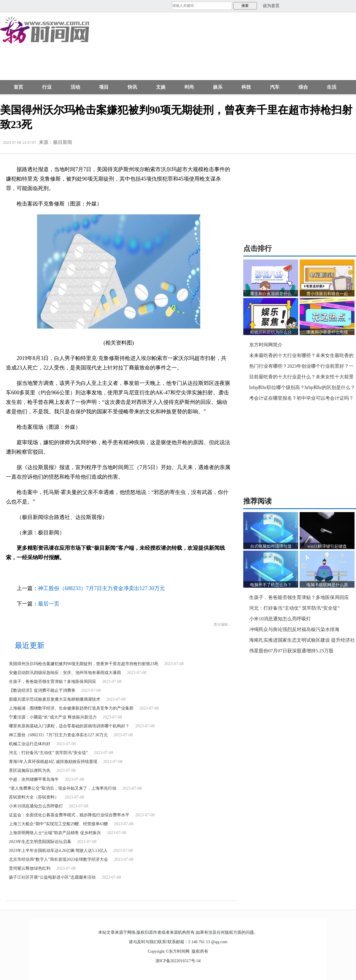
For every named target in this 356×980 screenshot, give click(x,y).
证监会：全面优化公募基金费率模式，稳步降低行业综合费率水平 (69, 815)
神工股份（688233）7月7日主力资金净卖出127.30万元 (101, 588)
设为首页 (271, 6)
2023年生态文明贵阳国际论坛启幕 (40, 842)
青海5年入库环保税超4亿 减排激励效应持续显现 (53, 762)
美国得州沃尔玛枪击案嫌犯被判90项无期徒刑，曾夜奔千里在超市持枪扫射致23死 (84, 664)
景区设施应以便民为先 (30, 771)
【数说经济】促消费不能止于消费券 (42, 690)
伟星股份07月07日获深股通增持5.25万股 (291, 651)
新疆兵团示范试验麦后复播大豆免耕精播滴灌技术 (55, 699)
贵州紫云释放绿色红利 (30, 868)
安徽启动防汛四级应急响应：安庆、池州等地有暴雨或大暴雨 (65, 673)
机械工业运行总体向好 (30, 744)
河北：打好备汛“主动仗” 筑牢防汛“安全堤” (48, 753)
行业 (47, 87)
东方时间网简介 (266, 345)
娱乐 (218, 87)
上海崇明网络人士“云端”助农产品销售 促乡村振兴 (55, 833)
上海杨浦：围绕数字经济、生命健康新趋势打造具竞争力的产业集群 (71, 708)
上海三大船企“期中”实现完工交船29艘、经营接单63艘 (58, 824)
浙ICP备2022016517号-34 (178, 961)
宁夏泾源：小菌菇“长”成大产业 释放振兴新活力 (53, 717)
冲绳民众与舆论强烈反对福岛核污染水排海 (294, 629)
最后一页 (49, 604)
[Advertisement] (134, 49)
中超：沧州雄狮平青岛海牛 (34, 779)
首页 (18, 87)
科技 (246, 87)
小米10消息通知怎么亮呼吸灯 (36, 806)
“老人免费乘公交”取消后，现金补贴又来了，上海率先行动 (63, 788)
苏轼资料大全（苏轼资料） (34, 797)
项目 (104, 87)
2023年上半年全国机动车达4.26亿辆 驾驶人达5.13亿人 (58, 851)
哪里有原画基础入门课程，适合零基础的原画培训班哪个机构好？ (69, 726)
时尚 (189, 87)
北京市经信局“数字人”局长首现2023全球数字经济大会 (58, 859)
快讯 (132, 87)
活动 (75, 87)
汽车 (275, 87)
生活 (332, 87)
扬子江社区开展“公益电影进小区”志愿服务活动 (52, 877)
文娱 (161, 87)
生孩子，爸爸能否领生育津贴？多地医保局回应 (53, 682)
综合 (303, 87)
